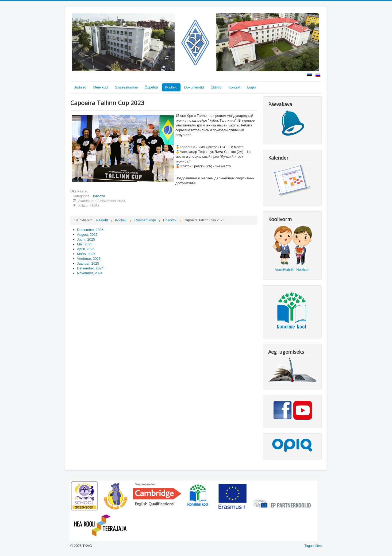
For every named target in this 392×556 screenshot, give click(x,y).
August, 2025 (87, 235)
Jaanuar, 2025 (88, 263)
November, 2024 (90, 273)
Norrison (303, 270)
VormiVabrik (284, 270)
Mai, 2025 (85, 244)
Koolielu (171, 87)
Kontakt (235, 87)
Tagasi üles (313, 546)
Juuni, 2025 (86, 239)
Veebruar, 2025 (89, 259)
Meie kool (101, 87)
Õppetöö (151, 87)
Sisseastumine (126, 87)
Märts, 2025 (86, 254)
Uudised (80, 87)
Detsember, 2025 (90, 230)
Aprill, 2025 (86, 249)
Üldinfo (216, 87)
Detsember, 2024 (90, 268)
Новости (98, 196)
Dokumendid (194, 87)
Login (252, 87)
